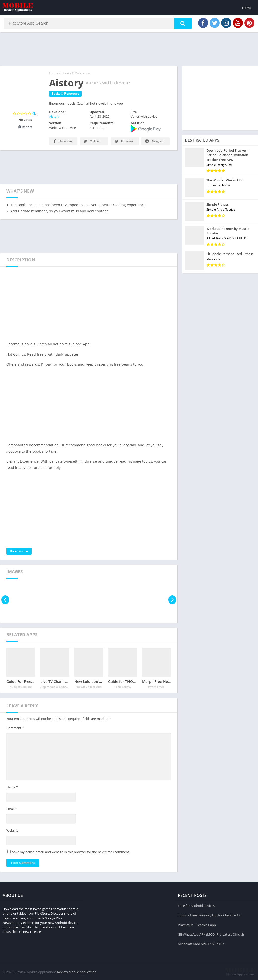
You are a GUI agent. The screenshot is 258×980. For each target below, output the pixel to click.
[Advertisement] (129, 50)
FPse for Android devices (196, 905)
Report (25, 129)
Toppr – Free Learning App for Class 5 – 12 (209, 914)
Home (247, 8)
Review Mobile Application (77, 971)
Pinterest (123, 143)
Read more (19, 553)
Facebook (62, 143)
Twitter (91, 143)
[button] (180, 24)
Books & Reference (76, 75)
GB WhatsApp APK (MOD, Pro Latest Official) (211, 933)
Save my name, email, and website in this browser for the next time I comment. (71, 854)
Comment (15, 730)
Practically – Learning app (197, 924)
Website (12, 832)
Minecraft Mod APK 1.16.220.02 (201, 943)
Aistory (54, 118)
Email (12, 811)
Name (12, 789)
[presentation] (6, 602)
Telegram (154, 143)
